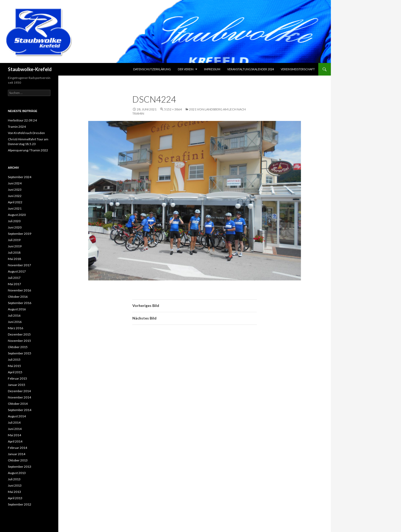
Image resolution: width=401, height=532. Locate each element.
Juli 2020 (14, 221)
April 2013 (15, 498)
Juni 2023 (15, 190)
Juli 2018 (14, 252)
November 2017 (19, 265)
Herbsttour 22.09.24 (22, 120)
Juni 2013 (15, 485)
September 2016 (20, 303)
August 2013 (17, 473)
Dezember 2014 (19, 391)
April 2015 (15, 372)
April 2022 (15, 202)
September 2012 (20, 504)
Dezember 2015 (19, 334)
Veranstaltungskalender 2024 (251, 69)
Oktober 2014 (18, 404)
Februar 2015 (17, 378)
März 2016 (15, 328)
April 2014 (15, 441)
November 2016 (19, 290)
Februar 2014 (17, 448)
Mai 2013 (14, 492)
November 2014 (19, 397)
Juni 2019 (15, 246)
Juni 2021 (15, 208)
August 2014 (17, 416)
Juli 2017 (14, 278)
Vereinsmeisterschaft (298, 69)
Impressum (212, 69)
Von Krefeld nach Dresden (26, 133)
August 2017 (17, 271)
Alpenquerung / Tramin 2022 (28, 150)
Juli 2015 (14, 360)
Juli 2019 (14, 240)
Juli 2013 (14, 479)
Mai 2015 (14, 366)
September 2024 (20, 177)
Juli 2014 (14, 422)
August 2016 (17, 309)
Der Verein (186, 69)
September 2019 (20, 234)
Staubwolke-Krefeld (30, 69)
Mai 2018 (14, 259)
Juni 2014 (15, 429)
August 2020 (17, 215)
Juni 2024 (15, 183)
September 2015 (20, 353)
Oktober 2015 (18, 347)
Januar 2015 (17, 385)
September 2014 (20, 410)
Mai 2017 (14, 284)
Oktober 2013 (18, 460)
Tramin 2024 (17, 127)
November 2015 (19, 341)
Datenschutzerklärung (152, 69)
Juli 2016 (14, 315)
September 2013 (20, 467)
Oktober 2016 (18, 297)
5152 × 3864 (173, 109)
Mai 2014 (14, 435)
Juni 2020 (15, 227)
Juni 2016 (15, 322)
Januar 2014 (17, 454)
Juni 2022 (15, 196)
